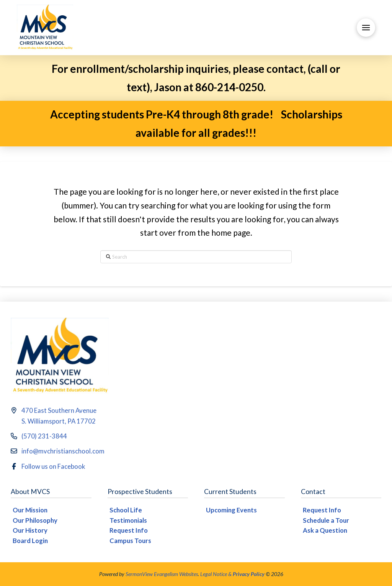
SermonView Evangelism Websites (162, 574)
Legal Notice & (232, 574)
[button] (366, 28)
